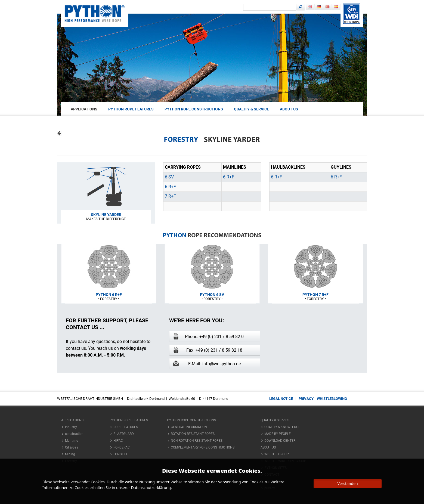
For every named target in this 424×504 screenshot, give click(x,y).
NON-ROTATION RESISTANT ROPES (197, 441)
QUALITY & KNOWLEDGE (282, 427)
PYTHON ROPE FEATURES (131, 109)
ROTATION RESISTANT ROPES (193, 434)
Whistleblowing (332, 399)
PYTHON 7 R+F (315, 295)
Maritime (72, 441)
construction (74, 434)
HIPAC (118, 441)
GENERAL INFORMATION (189, 427)
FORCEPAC (122, 447)
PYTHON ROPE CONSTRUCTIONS (194, 109)
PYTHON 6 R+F (109, 295)
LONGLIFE (121, 454)
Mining (70, 454)
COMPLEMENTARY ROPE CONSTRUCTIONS (203, 447)
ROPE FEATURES (126, 427)
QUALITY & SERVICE (251, 109)
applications (84, 109)
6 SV (169, 177)
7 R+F (170, 196)
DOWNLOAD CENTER (280, 441)
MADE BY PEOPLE (278, 434)
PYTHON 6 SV (212, 295)
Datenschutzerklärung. (151, 488)
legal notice (281, 399)
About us (289, 109)
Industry (71, 427)
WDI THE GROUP (277, 454)
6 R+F (229, 177)
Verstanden (347, 483)
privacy (306, 399)
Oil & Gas (72, 447)
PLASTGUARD (124, 434)
